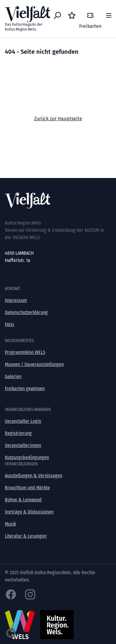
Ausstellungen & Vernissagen (34, 476)
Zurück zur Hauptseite (58, 119)
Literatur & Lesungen (26, 536)
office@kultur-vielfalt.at (28, 268)
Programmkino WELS (25, 352)
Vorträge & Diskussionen (29, 512)
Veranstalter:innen (23, 445)
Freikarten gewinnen (25, 388)
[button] (11, 633)
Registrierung (18, 433)
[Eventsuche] (57, 15)
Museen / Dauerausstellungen (34, 364)
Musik (10, 524)
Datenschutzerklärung (26, 312)
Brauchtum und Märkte (27, 488)
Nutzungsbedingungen (27, 457)
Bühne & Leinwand (23, 500)
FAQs (10, 324)
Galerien (13, 376)
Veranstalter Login (23, 421)
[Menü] (109, 15)
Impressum (16, 300)
